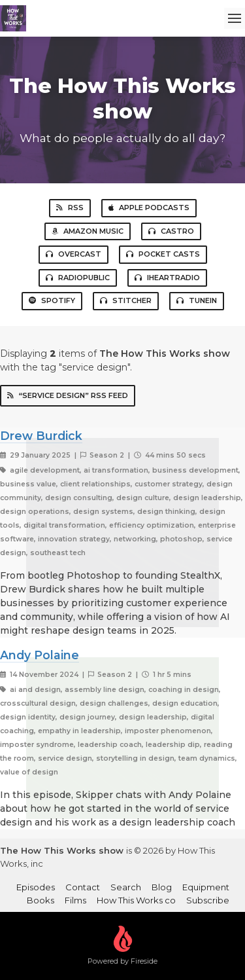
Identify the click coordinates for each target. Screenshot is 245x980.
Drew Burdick (41, 436)
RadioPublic (78, 278)
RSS (70, 208)
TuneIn (197, 300)
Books (41, 900)
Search (126, 887)
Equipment (206, 887)
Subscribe (208, 900)
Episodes (36, 887)
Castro (171, 231)
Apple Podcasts (149, 208)
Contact (83, 887)
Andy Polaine (40, 655)
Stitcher (126, 300)
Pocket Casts (163, 254)
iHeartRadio (167, 278)
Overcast (73, 254)
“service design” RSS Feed (68, 395)
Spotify (52, 300)
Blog (162, 887)
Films (75, 900)
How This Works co (136, 900)
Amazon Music (88, 231)
